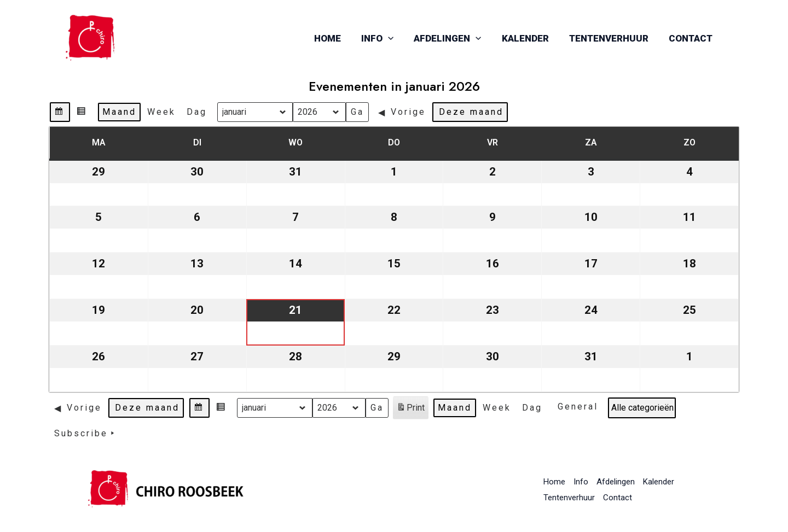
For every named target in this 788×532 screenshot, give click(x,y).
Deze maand (471, 112)
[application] (396, 38)
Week (161, 112)
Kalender (529, 38)
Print (410, 410)
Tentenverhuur (611, 38)
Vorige (402, 112)
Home (337, 38)
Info (385, 38)
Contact (691, 38)
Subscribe (86, 434)
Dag (197, 112)
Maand (119, 112)
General (578, 407)
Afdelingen (453, 38)
